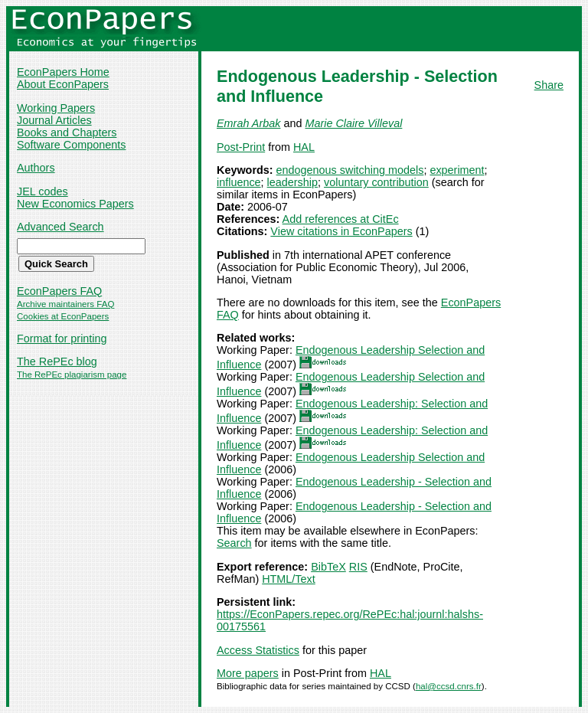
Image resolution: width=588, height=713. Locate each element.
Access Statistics (258, 650)
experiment (457, 170)
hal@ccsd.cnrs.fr (449, 686)
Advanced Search (60, 227)
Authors (36, 168)
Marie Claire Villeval (353, 123)
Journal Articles (54, 120)
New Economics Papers (75, 204)
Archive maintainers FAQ (65, 304)
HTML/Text (289, 579)
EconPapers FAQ (59, 291)
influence (239, 182)
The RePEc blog (57, 361)
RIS (358, 567)
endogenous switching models (350, 170)
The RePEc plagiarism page (72, 374)
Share (549, 85)
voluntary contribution (376, 182)
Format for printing (62, 339)
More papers (248, 673)
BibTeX (328, 567)
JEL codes (42, 191)
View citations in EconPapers (341, 231)
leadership (292, 182)
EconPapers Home (63, 72)
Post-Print (241, 147)
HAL (304, 147)
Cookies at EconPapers (63, 316)
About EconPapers (63, 84)
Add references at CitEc (341, 219)
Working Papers (56, 108)
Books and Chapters (67, 132)
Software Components (71, 145)
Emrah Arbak (248, 123)
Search (234, 543)
